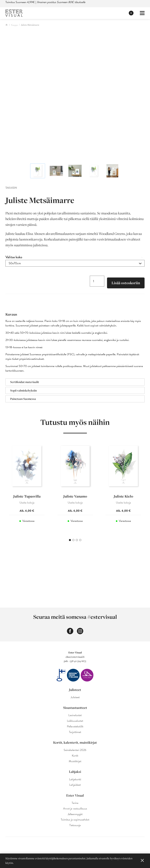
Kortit (75, 756)
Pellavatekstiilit (75, 727)
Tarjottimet (75, 732)
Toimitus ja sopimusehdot (75, 820)
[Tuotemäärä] (97, 281)
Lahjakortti (75, 779)
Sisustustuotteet (75, 708)
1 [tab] (70, 540)
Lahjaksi (75, 772)
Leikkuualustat (75, 721)
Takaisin (11, 188)
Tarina (75, 803)
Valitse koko (14, 257)
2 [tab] (73, 540)
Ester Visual (75, 795)
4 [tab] (80, 540)
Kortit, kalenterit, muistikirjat (75, 742)
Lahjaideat (75, 785)
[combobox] (75, 263)
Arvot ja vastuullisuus (75, 809)
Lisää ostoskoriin (126, 283)
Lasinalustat (75, 715)
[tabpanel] (27, 487)
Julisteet (75, 690)
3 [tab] (77, 540)
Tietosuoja (75, 825)
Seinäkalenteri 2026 (75, 750)
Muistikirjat (75, 761)
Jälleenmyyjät (75, 814)
